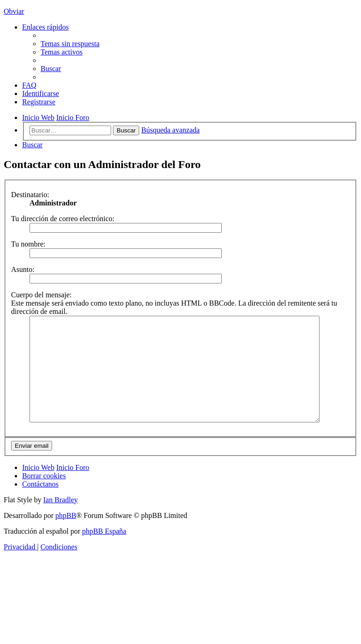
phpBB (66, 536)
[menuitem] (70, 44)
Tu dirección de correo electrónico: (63, 219)
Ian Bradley (61, 521)
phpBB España (104, 552)
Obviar (14, 11)
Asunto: (23, 269)
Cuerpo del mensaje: (41, 295)
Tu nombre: (28, 244)
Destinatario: (30, 195)
